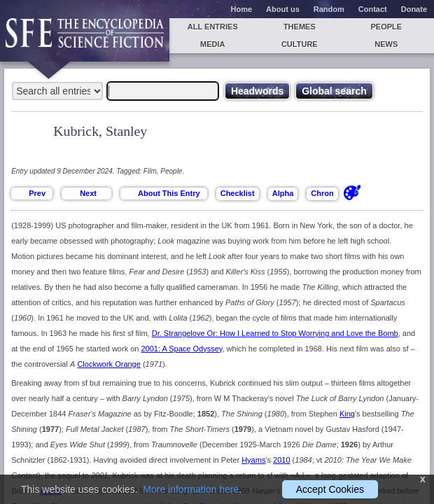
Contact (373, 9)
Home (242, 9)
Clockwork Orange (108, 364)
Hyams (253, 460)
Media (212, 44)
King (347, 414)
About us (283, 9)
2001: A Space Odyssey (182, 349)
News (386, 44)
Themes (300, 27)
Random (329, 9)
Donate (414, 9)
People (386, 27)
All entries (213, 27)
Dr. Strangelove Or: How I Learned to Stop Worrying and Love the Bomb (275, 333)
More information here (191, 489)
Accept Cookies (330, 489)
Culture (300, 44)
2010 (281, 460)
